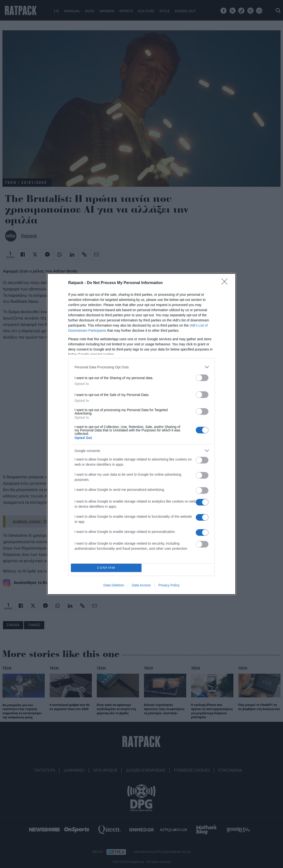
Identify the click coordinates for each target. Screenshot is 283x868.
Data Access (141, 585)
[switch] (202, 378)
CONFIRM (106, 568)
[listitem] (141, 367)
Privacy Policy (169, 585)
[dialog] (141, 434)
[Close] (226, 283)
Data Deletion (114, 585)
